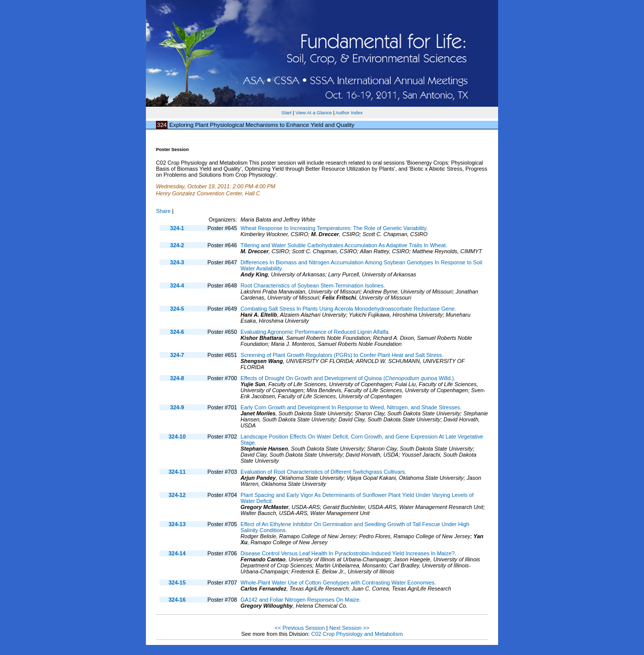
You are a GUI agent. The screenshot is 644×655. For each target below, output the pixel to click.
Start (286, 113)
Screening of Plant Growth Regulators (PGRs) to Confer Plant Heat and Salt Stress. (342, 355)
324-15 (177, 583)
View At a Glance (313, 113)
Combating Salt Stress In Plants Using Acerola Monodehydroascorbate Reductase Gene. (348, 309)
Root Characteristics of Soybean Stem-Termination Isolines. (313, 285)
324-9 (177, 407)
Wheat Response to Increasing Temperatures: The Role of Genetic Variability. (334, 228)
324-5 (177, 309)
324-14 (177, 553)
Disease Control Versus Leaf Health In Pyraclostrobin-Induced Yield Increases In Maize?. (348, 553)
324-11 (177, 472)
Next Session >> (349, 628)
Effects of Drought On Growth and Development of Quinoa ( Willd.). (348, 378)
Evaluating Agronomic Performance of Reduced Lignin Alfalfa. (315, 332)
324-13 (177, 524)
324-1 (177, 228)
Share (163, 211)
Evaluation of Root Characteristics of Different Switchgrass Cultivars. (324, 472)
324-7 (177, 355)
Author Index (349, 113)
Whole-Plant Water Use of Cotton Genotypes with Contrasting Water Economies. (338, 583)
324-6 (177, 332)
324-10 (177, 436)
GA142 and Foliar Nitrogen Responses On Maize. (301, 600)
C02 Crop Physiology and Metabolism (357, 634)
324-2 (177, 245)
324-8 (177, 378)
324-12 (177, 495)
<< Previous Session (300, 628)
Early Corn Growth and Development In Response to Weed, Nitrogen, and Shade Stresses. (351, 407)
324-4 (177, 285)
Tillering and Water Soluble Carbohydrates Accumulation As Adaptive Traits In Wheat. (344, 245)
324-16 (177, 600)
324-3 (177, 262)
